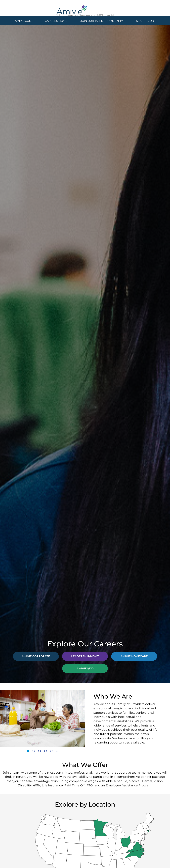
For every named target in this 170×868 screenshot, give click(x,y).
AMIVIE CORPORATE (36, 656)
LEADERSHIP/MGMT (85, 656)
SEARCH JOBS (146, 21)
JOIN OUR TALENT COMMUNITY (102, 21)
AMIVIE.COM (23, 21)
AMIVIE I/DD (85, 668)
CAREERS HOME (56, 21)
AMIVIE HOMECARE (134, 656)
